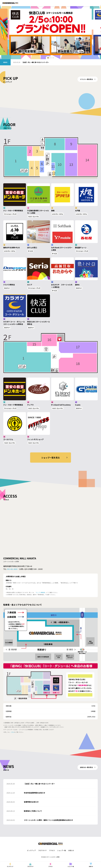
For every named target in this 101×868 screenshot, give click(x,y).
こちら (12, 732)
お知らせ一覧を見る (88, 767)
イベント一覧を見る (88, 79)
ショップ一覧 (61, 850)
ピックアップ (31, 850)
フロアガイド (42, 850)
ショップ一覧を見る (55, 458)
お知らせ (71, 850)
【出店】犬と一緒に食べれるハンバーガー (35, 62)
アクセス (52, 850)
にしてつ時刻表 (41, 592)
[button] (48, 58)
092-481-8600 (12, 569)
